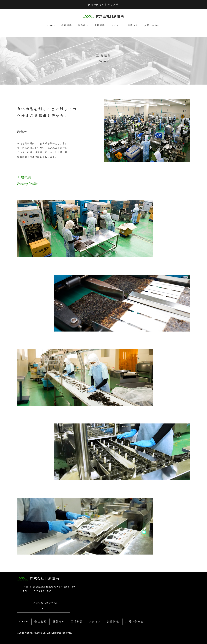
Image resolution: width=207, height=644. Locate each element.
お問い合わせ (152, 25)
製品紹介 (83, 25)
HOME (51, 25)
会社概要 (67, 25)
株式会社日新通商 (110, 16)
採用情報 (133, 25)
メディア (116, 25)
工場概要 (100, 25)
